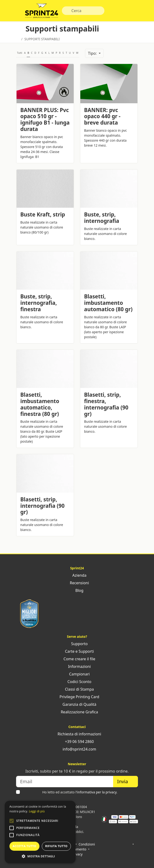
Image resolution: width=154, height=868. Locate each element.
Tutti (20, 53)
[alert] (40, 832)
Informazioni (77, 666)
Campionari (77, 674)
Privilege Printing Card (77, 697)
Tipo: (93, 53)
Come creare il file (77, 659)
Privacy (77, 854)
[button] (12, 821)
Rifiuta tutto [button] (56, 846)
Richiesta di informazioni (77, 734)
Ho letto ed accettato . (80, 792)
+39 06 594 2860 (77, 742)
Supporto (77, 644)
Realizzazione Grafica (77, 712)
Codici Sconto (77, 682)
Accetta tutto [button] (24, 846)
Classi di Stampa (77, 689)
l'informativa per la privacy (96, 792)
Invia (126, 781)
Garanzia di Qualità (77, 704)
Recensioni (77, 583)
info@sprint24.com (77, 749)
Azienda (77, 575)
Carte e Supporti (77, 651)
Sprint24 (42, 12)
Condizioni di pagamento (80, 847)
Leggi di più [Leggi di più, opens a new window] (37, 811)
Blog (77, 590)
